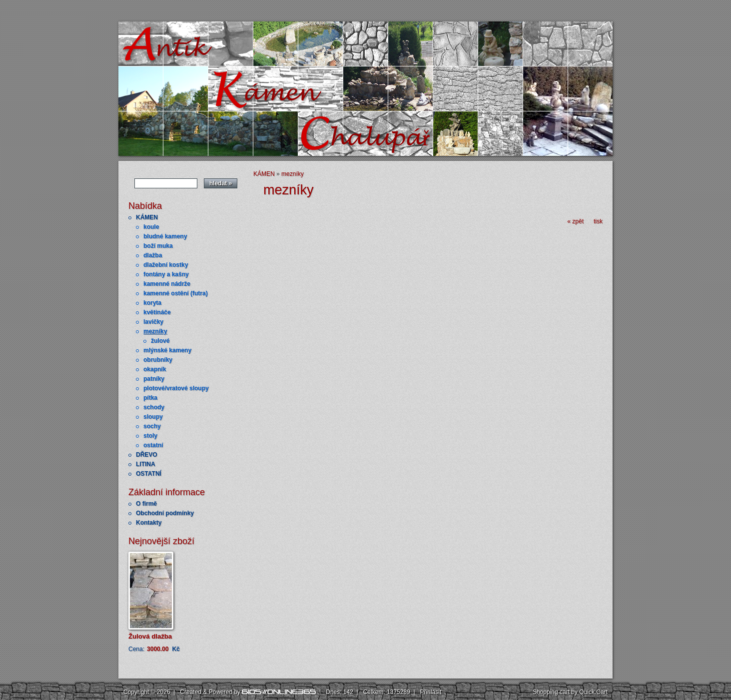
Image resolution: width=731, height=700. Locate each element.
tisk (598, 221)
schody (154, 407)
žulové (160, 341)
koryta (152, 303)
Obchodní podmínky (165, 513)
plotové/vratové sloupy (176, 388)
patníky (154, 379)
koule (151, 227)
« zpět (575, 221)
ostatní (153, 445)
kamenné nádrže (167, 284)
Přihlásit (431, 692)
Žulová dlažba (150, 636)
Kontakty (149, 523)
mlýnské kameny (167, 350)
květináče (157, 312)
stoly (150, 436)
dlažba (153, 255)
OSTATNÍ (149, 474)
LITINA (146, 464)
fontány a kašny (166, 274)
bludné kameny (165, 236)
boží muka (158, 246)
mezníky (155, 331)
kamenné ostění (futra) (176, 293)
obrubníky (158, 360)
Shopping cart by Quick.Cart (570, 692)
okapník (155, 369)
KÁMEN (147, 217)
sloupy (153, 417)
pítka (150, 398)
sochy (152, 426)
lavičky (153, 322)
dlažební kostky (166, 265)
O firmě (146, 504)
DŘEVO (147, 455)
